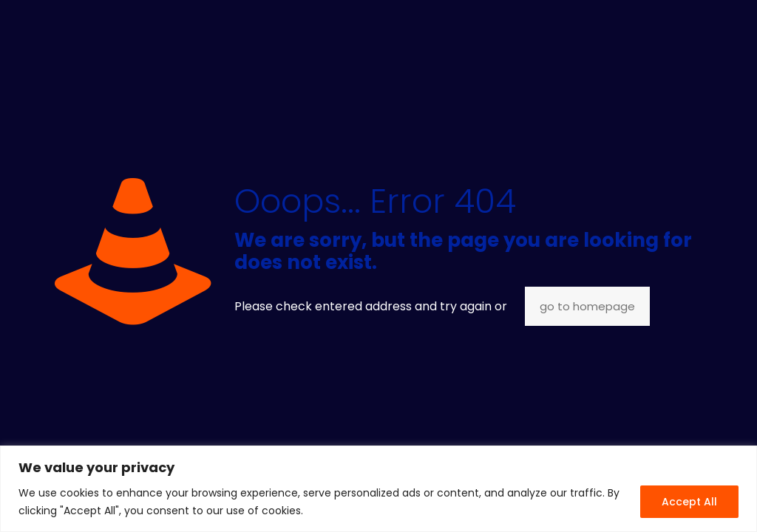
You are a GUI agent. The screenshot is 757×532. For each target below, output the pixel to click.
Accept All (689, 502)
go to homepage (587, 306)
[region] (378, 489)
